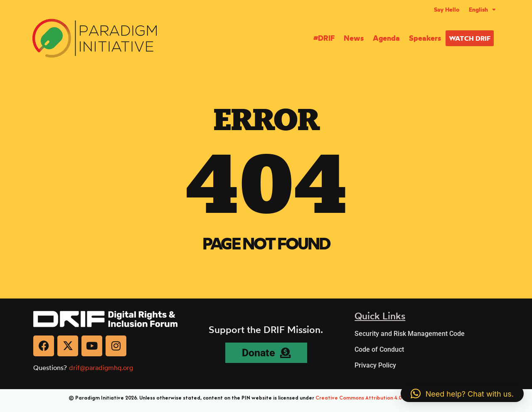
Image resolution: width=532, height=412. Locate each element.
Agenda (386, 38)
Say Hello (447, 10)
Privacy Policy (375, 365)
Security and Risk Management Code (410, 334)
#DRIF (324, 38)
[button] (462, 394)
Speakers (425, 38)
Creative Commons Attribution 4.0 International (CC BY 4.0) (389, 398)
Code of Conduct (379, 349)
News (354, 38)
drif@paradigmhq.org (101, 368)
